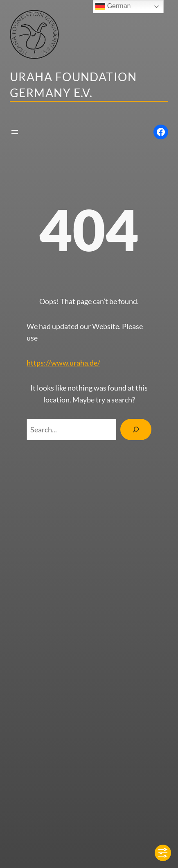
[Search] (136, 429)
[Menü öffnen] (15, 132)
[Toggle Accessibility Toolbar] (163, 853)
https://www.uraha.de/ (63, 363)
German (113, 7)
